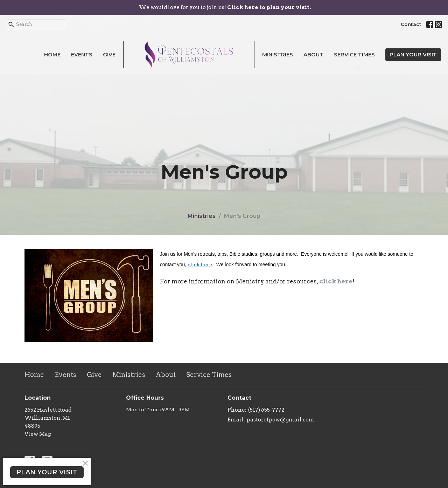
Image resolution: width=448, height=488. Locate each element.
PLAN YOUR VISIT (413, 54)
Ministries (278, 54)
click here (200, 264)
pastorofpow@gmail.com (281, 420)
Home (52, 54)
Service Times (354, 54)
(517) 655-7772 (266, 410)
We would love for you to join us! (225, 7)
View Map (38, 434)
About (313, 54)
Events (82, 54)
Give (109, 54)
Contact (411, 24)
